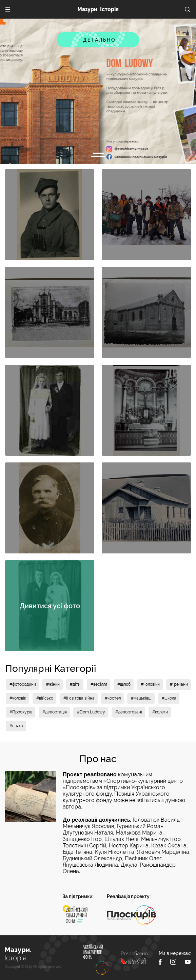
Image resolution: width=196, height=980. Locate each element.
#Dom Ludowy (91, 712)
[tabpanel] (98, 91)
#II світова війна (79, 698)
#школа (169, 698)
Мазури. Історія (98, 9)
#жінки (53, 684)
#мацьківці (141, 698)
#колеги (160, 712)
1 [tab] (98, 157)
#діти (75, 684)
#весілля (99, 684)
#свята (16, 726)
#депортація (55, 712)
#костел (113, 698)
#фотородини (23, 684)
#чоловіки (150, 684)
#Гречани (179, 684)
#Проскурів (21, 712)
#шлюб (124, 684)
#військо (45, 698)
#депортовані (129, 712)
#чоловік (18, 698)
